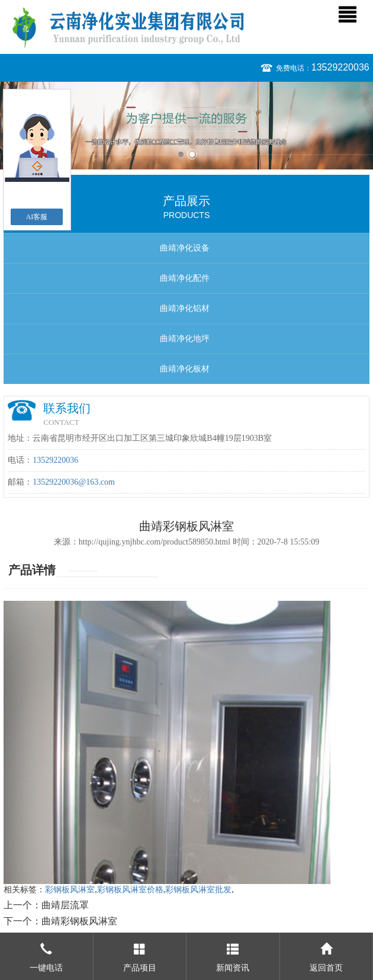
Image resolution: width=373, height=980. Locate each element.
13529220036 (340, 67)
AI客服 (37, 217)
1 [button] (181, 154)
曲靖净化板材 (185, 369)
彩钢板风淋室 (70, 890)
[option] (186, 126)
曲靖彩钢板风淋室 (79, 921)
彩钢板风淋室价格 (130, 890)
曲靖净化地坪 (185, 339)
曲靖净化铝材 (185, 308)
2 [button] (192, 154)
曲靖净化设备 (185, 248)
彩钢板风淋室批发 (198, 890)
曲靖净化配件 (185, 278)
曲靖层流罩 (65, 905)
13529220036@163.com (74, 482)
